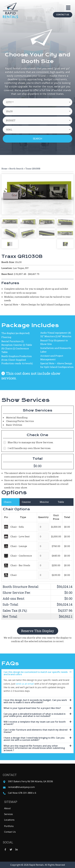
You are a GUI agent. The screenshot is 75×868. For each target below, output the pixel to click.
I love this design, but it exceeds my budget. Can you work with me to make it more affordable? (35, 701)
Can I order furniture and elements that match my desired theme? (36, 731)
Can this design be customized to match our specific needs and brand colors (36, 673)
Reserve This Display (38, 631)
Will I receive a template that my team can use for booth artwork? (35, 723)
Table (61, 502)
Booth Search (17, 169)
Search (37, 139)
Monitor (44, 502)
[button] (68, 8)
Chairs (8, 502)
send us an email (25, 684)
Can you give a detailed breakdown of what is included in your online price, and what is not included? (35, 715)
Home (4, 169)
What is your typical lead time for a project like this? (32, 708)
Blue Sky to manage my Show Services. (28, 442)
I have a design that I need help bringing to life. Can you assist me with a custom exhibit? (34, 739)
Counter (26, 502)
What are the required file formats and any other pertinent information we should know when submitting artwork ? (34, 748)
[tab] (37, 673)
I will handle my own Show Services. (27, 448)
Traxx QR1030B (33, 169)
